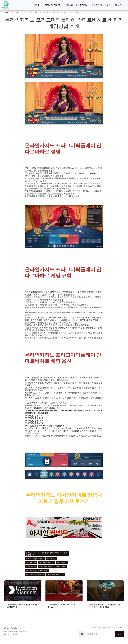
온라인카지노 (31, 566)
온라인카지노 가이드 (19, 12)
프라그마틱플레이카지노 (35, 559)
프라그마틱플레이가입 (56, 574)
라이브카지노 (62, 563)
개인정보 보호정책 (11, 634)
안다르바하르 (31, 563)
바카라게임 (52, 559)
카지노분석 (30, 570)
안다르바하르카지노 (47, 563)
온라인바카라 (60, 566)
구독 (119, 634)
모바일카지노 (42, 570)
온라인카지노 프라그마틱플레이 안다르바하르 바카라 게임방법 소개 (46, 554)
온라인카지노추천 (46, 566)
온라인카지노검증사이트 (35, 574)
